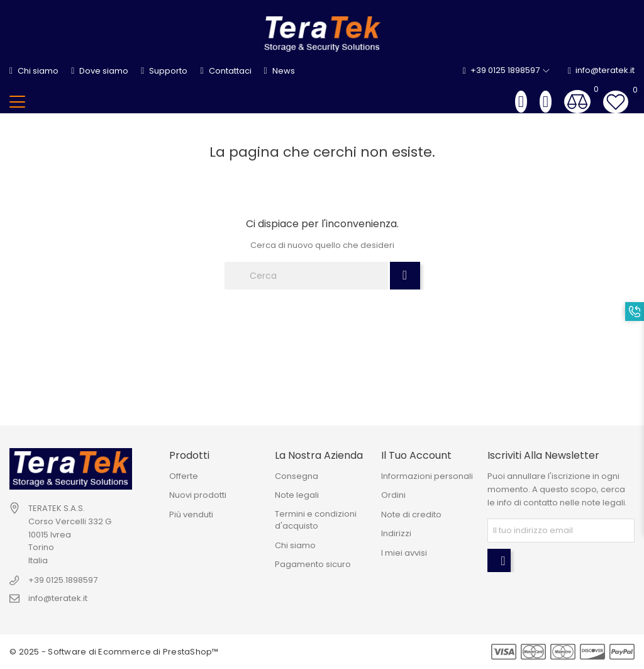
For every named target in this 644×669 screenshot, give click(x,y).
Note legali (297, 495)
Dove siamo (100, 71)
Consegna (297, 476)
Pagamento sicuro (313, 564)
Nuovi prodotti (198, 495)
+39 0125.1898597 (63, 580)
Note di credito (411, 514)
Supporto (164, 71)
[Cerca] (306, 276)
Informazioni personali (427, 476)
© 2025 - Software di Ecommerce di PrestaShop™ (114, 652)
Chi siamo (34, 71)
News (280, 71)
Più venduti (191, 514)
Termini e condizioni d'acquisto (316, 520)
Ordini (393, 495)
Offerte (184, 476)
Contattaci (225, 71)
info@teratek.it (601, 71)
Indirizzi (396, 533)
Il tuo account (416, 455)
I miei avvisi (404, 553)
